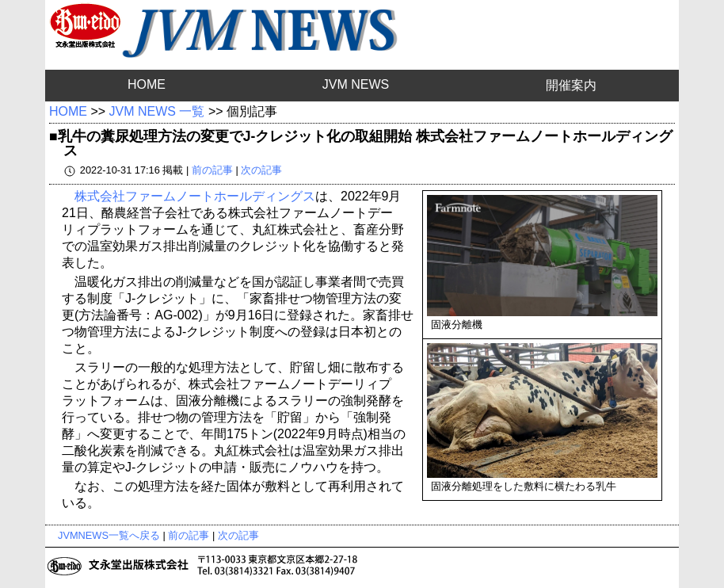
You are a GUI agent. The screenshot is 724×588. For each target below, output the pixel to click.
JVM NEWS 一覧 (157, 111)
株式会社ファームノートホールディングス (195, 196)
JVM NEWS (356, 84)
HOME (147, 84)
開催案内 (571, 85)
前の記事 (212, 170)
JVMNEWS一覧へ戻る (109, 535)
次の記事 (261, 170)
